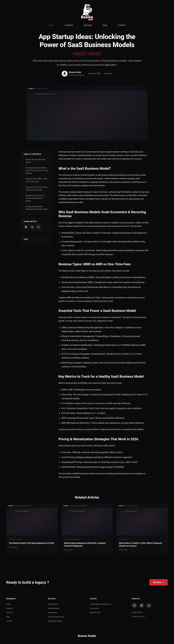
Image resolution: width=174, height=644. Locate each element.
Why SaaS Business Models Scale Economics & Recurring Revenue (37, 171)
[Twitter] (142, 605)
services (88, 25)
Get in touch (95, 608)
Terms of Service (138, 617)
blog (105, 25)
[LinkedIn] (149, 605)
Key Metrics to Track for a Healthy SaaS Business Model (35, 198)
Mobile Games (54, 608)
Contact (9, 621)
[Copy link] (39, 227)
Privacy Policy (137, 612)
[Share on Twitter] (26, 227)
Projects (9, 608)
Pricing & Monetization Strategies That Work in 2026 (37, 208)
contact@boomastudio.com (101, 604)
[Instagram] (134, 605)
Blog (8, 617)
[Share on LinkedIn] (32, 227)
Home (9, 604)
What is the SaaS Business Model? (36, 161)
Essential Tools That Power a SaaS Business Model (37, 189)
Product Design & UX (56, 617)
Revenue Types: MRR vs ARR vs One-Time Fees (36, 180)
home (51, 25)
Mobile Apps (53, 604)
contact (122, 25)
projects (69, 25)
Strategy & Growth (55, 621)
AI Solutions (53, 613)
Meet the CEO (95, 613)
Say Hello (159, 582)
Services (10, 613)
